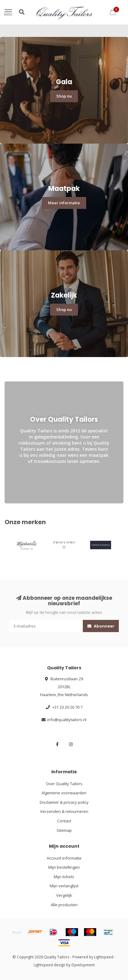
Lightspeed (104, 957)
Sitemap (64, 830)
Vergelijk (64, 895)
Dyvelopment (83, 965)
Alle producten (64, 905)
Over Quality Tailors (64, 784)
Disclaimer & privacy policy (64, 802)
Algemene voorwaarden (64, 793)
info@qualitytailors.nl (67, 720)
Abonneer (101, 626)
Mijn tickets (64, 877)
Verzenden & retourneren (64, 811)
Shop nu (64, 96)
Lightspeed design (49, 965)
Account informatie (64, 858)
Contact (64, 821)
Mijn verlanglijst (64, 886)
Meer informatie (64, 203)
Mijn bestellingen (64, 867)
